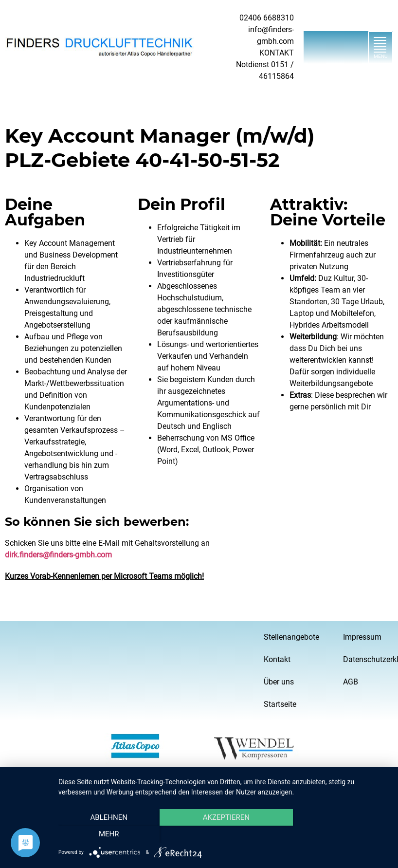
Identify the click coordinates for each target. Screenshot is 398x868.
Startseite (280, 704)
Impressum (362, 637)
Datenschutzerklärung (368, 659)
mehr (339, 834)
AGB (351, 682)
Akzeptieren (223, 834)
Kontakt (277, 659)
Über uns (279, 682)
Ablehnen (108, 834)
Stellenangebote (289, 637)
